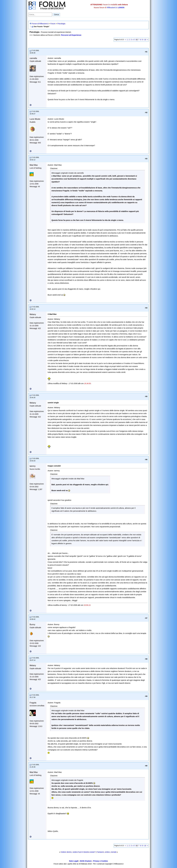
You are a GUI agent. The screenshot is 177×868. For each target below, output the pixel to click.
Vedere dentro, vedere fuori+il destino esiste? (78, 852)
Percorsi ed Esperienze (71, 35)
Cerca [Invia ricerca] (56, 15)
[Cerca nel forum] (40, 15)
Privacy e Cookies (101, 861)
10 (145, 40)
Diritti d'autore (86, 861)
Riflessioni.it (112, 7)
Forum (53, 24)
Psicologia (61, 24)
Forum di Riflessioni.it (40, 24)
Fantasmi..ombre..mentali (106, 852)
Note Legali (74, 861)
